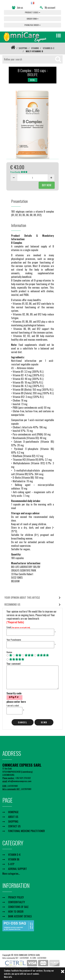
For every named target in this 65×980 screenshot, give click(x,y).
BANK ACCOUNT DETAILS (20, 916)
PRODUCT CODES (33, 12)
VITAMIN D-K (14, 855)
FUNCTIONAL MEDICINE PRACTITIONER (26, 831)
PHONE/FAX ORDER (32, 25)
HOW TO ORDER (16, 912)
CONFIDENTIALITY (17, 902)
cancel (23, 722)
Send (44, 722)
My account (48, 8)
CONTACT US (14, 826)
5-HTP (11, 864)
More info (8, 977)
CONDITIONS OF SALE (18, 907)
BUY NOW (47, 185)
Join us (17, 8)
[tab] (32, 598)
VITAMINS (35, 48)
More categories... (11, 874)
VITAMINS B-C (49, 48)
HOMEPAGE (13, 812)
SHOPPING (23, 48)
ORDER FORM (33, 19)
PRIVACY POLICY (16, 897)
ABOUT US (13, 817)
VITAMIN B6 (14, 859)
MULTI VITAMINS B (34, 51)
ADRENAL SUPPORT (17, 869)
